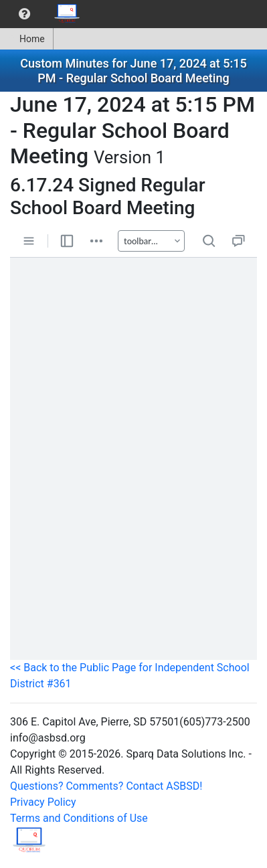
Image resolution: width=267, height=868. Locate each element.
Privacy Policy (43, 802)
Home (26, 39)
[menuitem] (24, 14)
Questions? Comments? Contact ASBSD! (106, 786)
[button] (24, 14)
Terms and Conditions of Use (79, 818)
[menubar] (44, 14)
